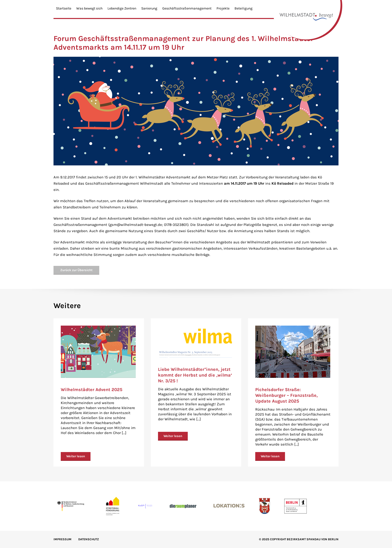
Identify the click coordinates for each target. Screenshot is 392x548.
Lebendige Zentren (122, 8)
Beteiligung (243, 8)
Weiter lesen (76, 456)
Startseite (64, 8)
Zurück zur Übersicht (76, 270)
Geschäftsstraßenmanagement (187, 8)
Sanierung (149, 8)
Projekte (223, 8)
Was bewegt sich (89, 8)
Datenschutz (89, 539)
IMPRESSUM (62, 539)
